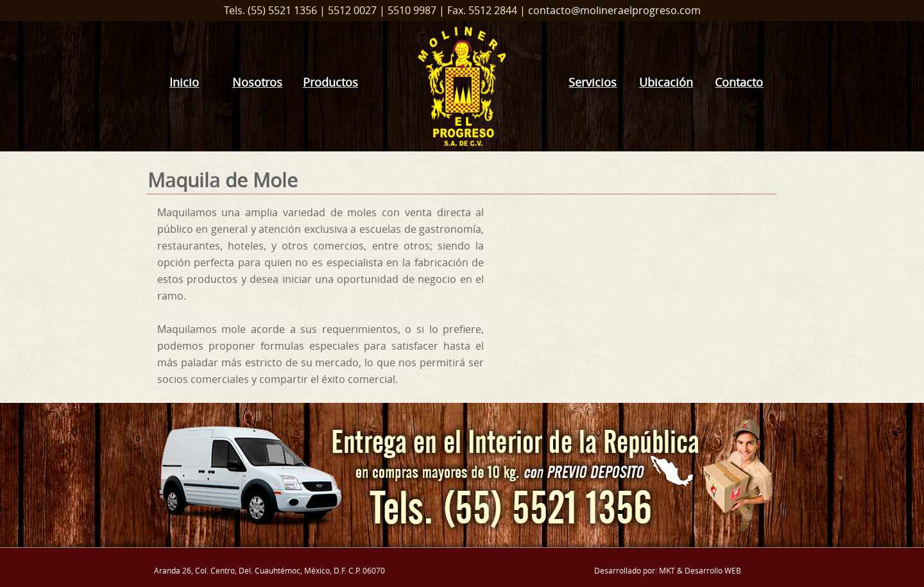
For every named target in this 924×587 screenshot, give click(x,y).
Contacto (739, 82)
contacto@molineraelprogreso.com (614, 10)
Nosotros (257, 82)
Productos (330, 82)
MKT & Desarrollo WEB (700, 570)
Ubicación (666, 82)
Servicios (593, 82)
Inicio (184, 82)
